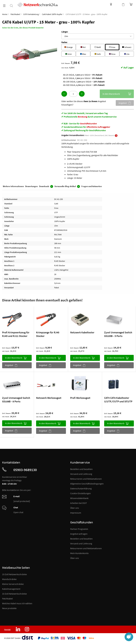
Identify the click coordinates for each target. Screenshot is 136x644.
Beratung (82, 117)
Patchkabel (15, 14)
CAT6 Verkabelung (31, 14)
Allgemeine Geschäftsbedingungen (87, 484)
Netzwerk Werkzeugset (49, 398)
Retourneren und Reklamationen (86, 479)
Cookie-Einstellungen (80, 493)
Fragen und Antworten (92, 186)
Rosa (112, 54)
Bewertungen (31, 186)
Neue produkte (9, 608)
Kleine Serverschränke (13, 584)
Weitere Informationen (13, 186)
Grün (69, 54)
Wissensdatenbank (110, 4)
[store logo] (37, 5)
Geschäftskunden (88, 123)
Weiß (98, 47)
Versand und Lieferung (81, 474)
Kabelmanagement (11, 589)
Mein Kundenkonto (79, 553)
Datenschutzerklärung (81, 488)
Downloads (46, 186)
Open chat (18, 512)
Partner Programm (79, 529)
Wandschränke (9, 579)
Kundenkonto (117, 4)
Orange (68, 47)
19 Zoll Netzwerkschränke (14, 574)
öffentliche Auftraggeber (98, 127)
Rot (83, 47)
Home (5, 14)
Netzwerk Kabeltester (82, 332)
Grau (112, 47)
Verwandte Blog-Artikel (67, 186)
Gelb (98, 54)
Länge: (65, 32)
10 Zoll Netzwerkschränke (14, 594)
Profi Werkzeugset (80, 398)
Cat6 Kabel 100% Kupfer (52, 14)
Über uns (75, 508)
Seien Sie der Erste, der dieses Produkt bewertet (23, 28)
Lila (127, 54)
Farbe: (64, 42)
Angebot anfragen (79, 534)
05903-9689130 (25, 470)
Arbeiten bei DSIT (79, 503)
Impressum (76, 513)
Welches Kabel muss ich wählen (17, 603)
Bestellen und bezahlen (81, 469)
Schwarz (127, 47)
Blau (83, 54)
